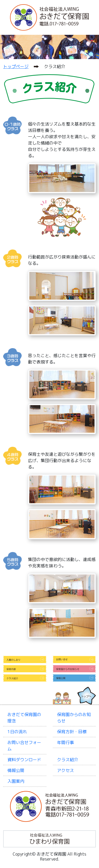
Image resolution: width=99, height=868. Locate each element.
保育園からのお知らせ (74, 718)
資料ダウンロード (24, 760)
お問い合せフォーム (24, 746)
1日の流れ (17, 732)
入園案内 (16, 781)
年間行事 (65, 742)
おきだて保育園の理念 (24, 718)
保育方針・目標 (72, 732)
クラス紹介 (68, 760)
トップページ (16, 66)
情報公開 (16, 770)
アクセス (65, 770)
